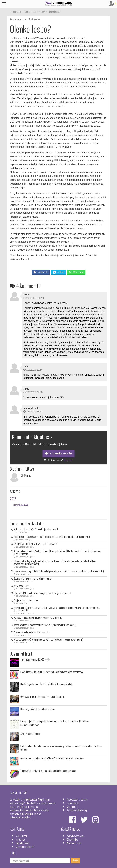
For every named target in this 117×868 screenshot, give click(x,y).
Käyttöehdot (72, 839)
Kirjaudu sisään (58, 453)
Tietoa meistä (73, 803)
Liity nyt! (68, 460)
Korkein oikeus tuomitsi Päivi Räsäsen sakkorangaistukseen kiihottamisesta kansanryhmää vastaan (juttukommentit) (57, 553)
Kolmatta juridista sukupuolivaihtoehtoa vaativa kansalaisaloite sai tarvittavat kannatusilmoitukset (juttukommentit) (57, 609)
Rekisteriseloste (74, 843)
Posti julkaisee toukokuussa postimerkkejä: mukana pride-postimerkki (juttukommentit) (52, 537)
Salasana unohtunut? (25, 846)
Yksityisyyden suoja (76, 836)
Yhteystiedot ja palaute (77, 799)
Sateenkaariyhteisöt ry (77, 810)
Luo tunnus (20, 839)
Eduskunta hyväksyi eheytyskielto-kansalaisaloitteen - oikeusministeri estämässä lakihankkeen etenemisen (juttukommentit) (55, 563)
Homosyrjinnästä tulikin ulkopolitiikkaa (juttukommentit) (38, 618)
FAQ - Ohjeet (21, 836)
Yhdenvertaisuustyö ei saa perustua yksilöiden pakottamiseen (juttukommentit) (48, 640)
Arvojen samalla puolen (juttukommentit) (32, 632)
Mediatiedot (72, 807)
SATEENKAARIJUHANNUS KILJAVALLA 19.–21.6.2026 (36, 544)
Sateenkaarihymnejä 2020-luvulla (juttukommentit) (36, 529)
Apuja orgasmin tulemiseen (26, 600)
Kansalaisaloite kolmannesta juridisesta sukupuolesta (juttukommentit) (45, 625)
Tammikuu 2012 (21, 505)
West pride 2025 (21, 586)
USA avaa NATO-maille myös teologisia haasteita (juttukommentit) (43, 593)
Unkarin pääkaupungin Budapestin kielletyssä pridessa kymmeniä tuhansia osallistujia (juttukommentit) (59, 571)
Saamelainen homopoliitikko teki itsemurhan (33, 579)
